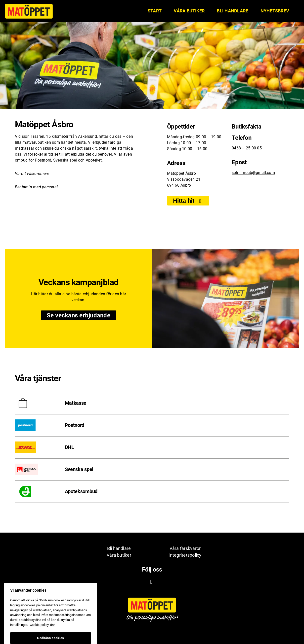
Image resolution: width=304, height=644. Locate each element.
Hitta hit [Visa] (188, 201)
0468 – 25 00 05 (247, 148)
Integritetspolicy (185, 555)
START (155, 11)
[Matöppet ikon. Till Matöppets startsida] (29, 11)
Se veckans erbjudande (82, 316)
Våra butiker (189, 11)
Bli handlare (232, 11)
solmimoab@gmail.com (253, 173)
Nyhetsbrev (275, 11)
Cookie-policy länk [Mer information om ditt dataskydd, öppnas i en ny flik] (42, 630)
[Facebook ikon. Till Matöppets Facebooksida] (151, 581)
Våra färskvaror (185, 548)
